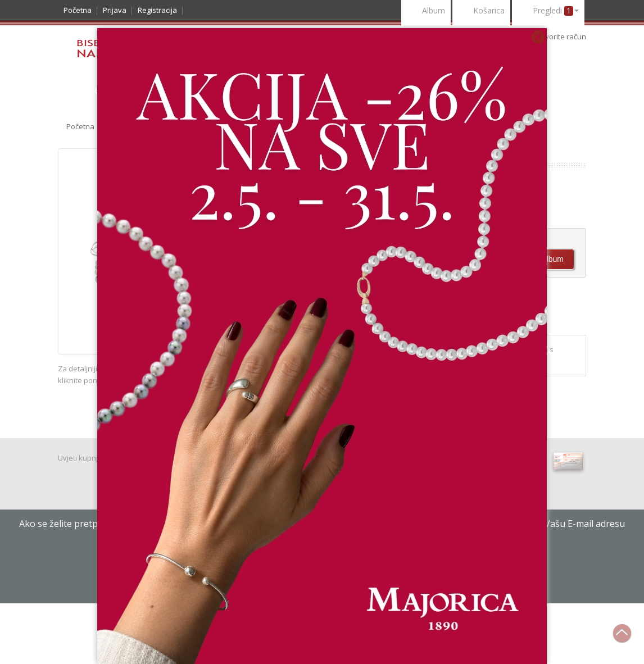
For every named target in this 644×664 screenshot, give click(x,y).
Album (426, 12)
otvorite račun (562, 37)
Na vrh (628, 639)
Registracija (157, 10)
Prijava (115, 10)
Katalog (82, 91)
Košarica (481, 12)
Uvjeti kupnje (80, 458)
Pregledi (548, 12)
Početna (78, 10)
